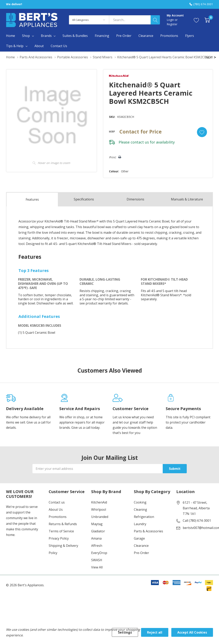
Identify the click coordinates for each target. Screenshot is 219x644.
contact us (139, 149)
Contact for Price (140, 138)
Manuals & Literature (187, 206)
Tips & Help (15, 46)
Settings (125, 632)
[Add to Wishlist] (202, 139)
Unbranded (100, 524)
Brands (46, 36)
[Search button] (155, 20)
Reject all (155, 632)
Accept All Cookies (192, 632)
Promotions (58, 524)
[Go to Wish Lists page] (196, 20)
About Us (56, 517)
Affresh (97, 553)
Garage (139, 545)
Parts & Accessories (148, 538)
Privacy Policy (59, 545)
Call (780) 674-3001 (197, 528)
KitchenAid (99, 509)
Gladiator (98, 538)
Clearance (141, 553)
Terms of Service (61, 538)
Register (172, 24)
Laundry (140, 531)
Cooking (140, 509)
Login (171, 20)
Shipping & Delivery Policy (63, 556)
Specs (84, 206)
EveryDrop (99, 560)
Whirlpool (99, 517)
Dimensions (135, 206)
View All (97, 574)
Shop (26, 36)
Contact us (57, 509)
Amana (96, 545)
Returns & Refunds (63, 531)
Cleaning (140, 517)
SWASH (97, 567)
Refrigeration (144, 524)
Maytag (97, 531)
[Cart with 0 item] (207, 20)
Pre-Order (141, 560)
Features (32, 206)
